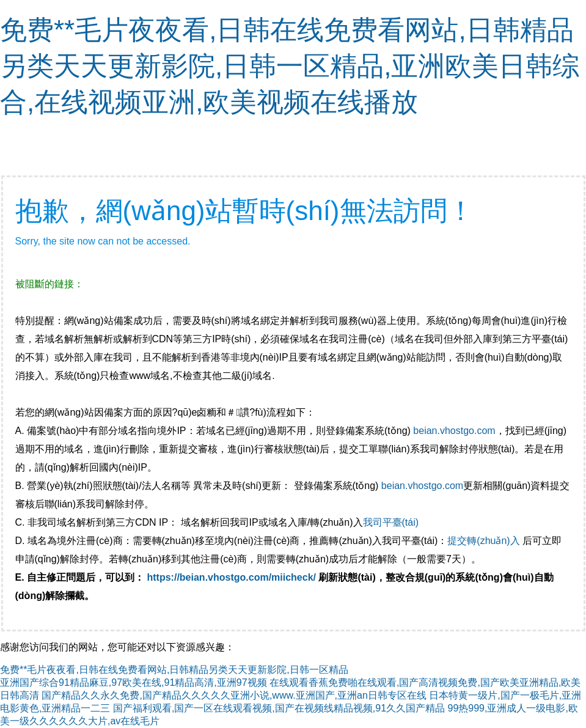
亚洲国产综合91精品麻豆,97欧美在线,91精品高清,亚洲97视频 (134, 682)
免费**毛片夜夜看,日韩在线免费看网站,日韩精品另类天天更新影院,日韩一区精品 (174, 670)
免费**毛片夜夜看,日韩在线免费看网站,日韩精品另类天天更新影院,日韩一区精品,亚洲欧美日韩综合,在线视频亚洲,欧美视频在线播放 (290, 66)
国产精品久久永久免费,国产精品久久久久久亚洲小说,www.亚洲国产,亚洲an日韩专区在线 (234, 695)
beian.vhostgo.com (454, 431)
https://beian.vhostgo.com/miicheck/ (232, 577)
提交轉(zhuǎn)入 (483, 541)
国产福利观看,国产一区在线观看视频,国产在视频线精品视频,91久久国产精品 (279, 708)
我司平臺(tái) (392, 522)
